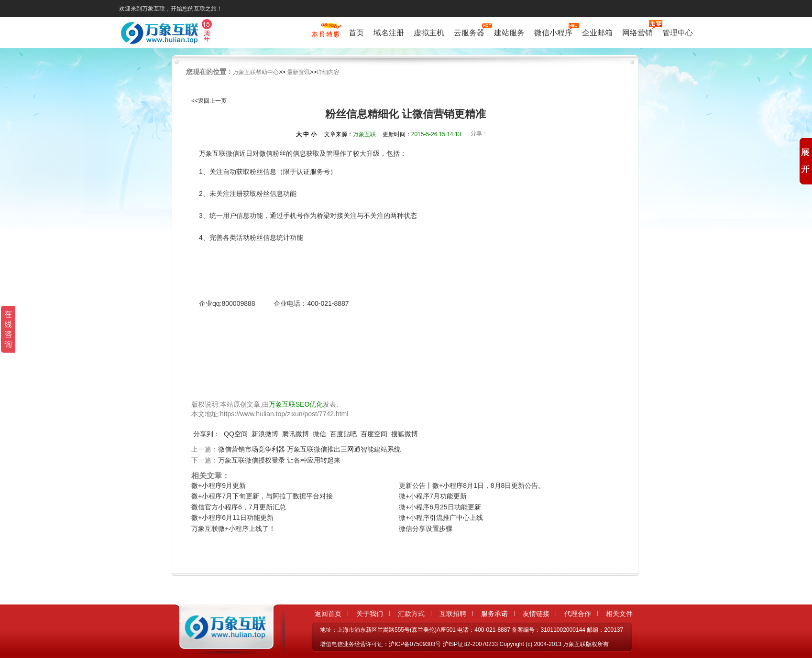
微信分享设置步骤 (426, 529)
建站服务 (509, 33)
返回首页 (328, 614)
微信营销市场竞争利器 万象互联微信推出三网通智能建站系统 (309, 449)
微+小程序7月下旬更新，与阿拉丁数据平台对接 (262, 496)
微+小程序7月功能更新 (433, 496)
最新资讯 (298, 72)
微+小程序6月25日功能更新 (440, 507)
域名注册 (389, 33)
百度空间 (374, 434)
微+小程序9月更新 (219, 485)
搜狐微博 (405, 434)
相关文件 (619, 614)
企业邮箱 (597, 33)
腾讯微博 (296, 434)
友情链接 (536, 614)
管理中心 (678, 33)
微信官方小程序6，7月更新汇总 (239, 507)
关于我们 (370, 614)
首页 (356, 33)
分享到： (207, 434)
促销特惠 (325, 35)
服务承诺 (494, 614)
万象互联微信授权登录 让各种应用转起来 (279, 460)
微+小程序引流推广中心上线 (441, 518)
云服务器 (469, 32)
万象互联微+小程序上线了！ (233, 529)
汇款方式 (411, 614)
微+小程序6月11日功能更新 (232, 518)
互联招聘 (453, 614)
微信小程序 (553, 32)
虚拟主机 (429, 33)
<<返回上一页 (209, 101)
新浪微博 (265, 434)
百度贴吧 (343, 434)
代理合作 (578, 614)
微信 (319, 434)
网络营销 (637, 32)
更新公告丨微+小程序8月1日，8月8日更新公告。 (472, 485)
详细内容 (328, 72)
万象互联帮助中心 (256, 72)
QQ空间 (236, 434)
